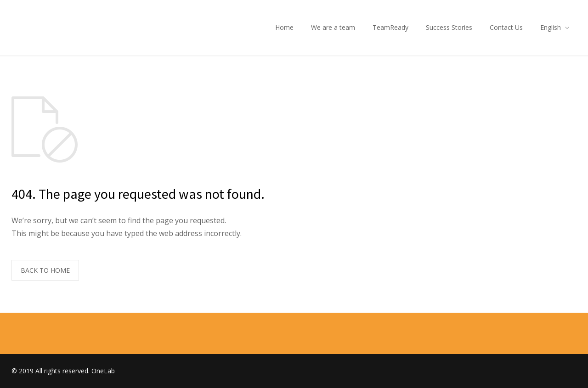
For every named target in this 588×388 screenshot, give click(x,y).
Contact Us (506, 27)
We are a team (333, 27)
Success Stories (449, 27)
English (551, 27)
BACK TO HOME (45, 270)
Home (284, 27)
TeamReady (390, 27)
